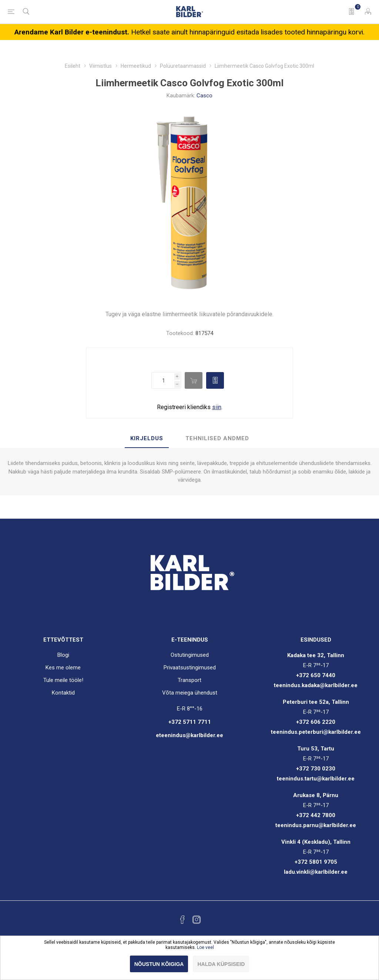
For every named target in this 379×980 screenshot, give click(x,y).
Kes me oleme (63, 668)
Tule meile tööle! (63, 680)
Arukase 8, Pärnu (316, 795)
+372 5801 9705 (316, 862)
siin (217, 407)
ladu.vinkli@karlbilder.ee (316, 872)
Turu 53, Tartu (316, 749)
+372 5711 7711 (190, 722)
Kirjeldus (147, 438)
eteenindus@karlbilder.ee (189, 735)
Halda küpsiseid (221, 964)
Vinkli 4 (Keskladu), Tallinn (316, 842)
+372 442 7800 (316, 815)
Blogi (63, 655)
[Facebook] (182, 920)
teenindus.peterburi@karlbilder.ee (316, 732)
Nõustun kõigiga (159, 964)
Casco (204, 96)
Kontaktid (63, 693)
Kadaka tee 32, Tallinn (316, 655)
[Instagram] (197, 920)
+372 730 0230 (316, 769)
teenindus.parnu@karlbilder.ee (316, 825)
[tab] (147, 439)
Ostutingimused (190, 655)
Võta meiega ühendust (190, 693)
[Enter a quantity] (163, 380)
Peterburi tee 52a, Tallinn (316, 702)
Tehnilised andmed (217, 438)
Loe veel (205, 947)
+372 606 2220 (316, 722)
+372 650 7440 (316, 675)
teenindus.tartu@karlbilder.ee (316, 779)
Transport (189, 680)
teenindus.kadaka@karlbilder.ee (316, 685)
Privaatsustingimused (190, 668)
